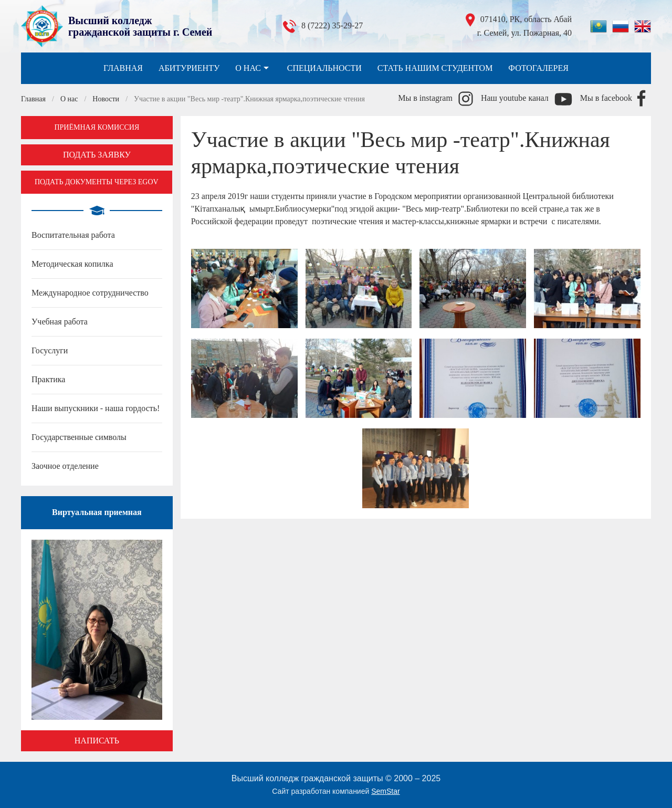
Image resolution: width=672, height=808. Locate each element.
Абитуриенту (189, 68)
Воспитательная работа (73, 235)
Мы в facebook (606, 98)
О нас (253, 68)
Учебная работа (60, 322)
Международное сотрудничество (90, 293)
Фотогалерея (538, 68)
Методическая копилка (72, 264)
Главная (123, 68)
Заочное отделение (65, 466)
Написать (97, 741)
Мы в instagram (425, 98)
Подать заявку (97, 155)
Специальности (324, 68)
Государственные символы (79, 437)
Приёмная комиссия (97, 127)
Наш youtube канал (515, 98)
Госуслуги (50, 350)
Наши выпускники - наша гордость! (96, 408)
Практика (48, 379)
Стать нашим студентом (435, 68)
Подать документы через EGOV (97, 182)
